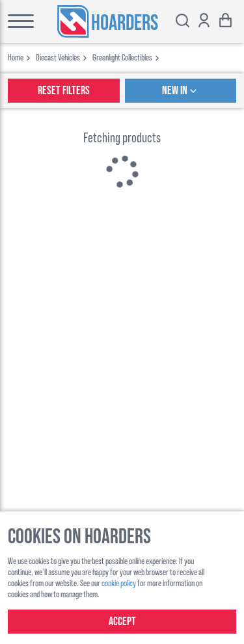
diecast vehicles (58, 57)
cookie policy (119, 583)
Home (16, 57)
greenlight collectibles (122, 57)
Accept (122, 622)
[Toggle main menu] (17, 21)
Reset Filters (64, 91)
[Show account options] (204, 22)
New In (181, 91)
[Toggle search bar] (183, 22)
